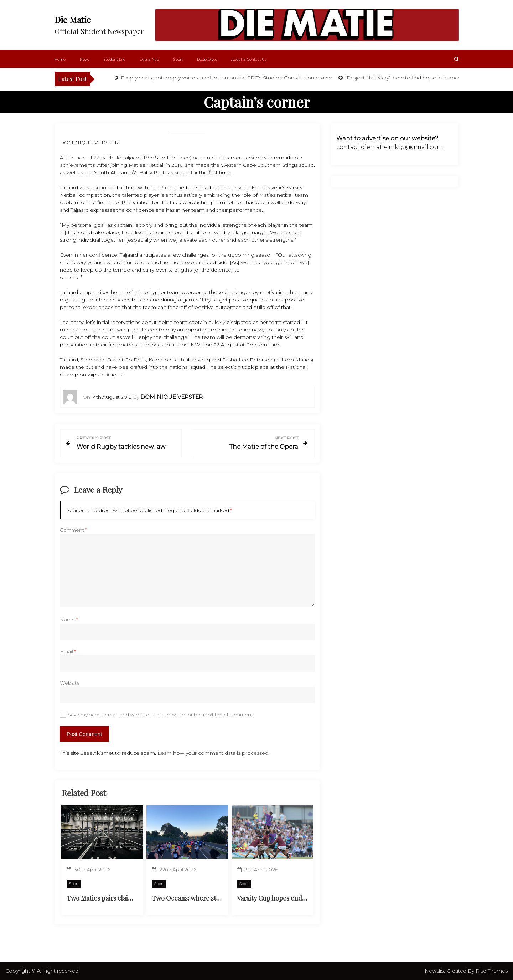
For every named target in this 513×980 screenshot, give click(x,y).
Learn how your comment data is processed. (213, 753)
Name (69, 620)
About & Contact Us (249, 59)
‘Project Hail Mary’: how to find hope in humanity (407, 78)
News (85, 59)
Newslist (436, 971)
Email (68, 651)
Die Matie (73, 20)
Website (70, 683)
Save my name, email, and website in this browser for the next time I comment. (161, 715)
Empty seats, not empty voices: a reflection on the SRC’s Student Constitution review (227, 78)
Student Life (115, 59)
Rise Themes (492, 971)
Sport (178, 59)
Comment (73, 530)
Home (60, 59)
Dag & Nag (149, 59)
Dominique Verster (172, 397)
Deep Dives (207, 59)
